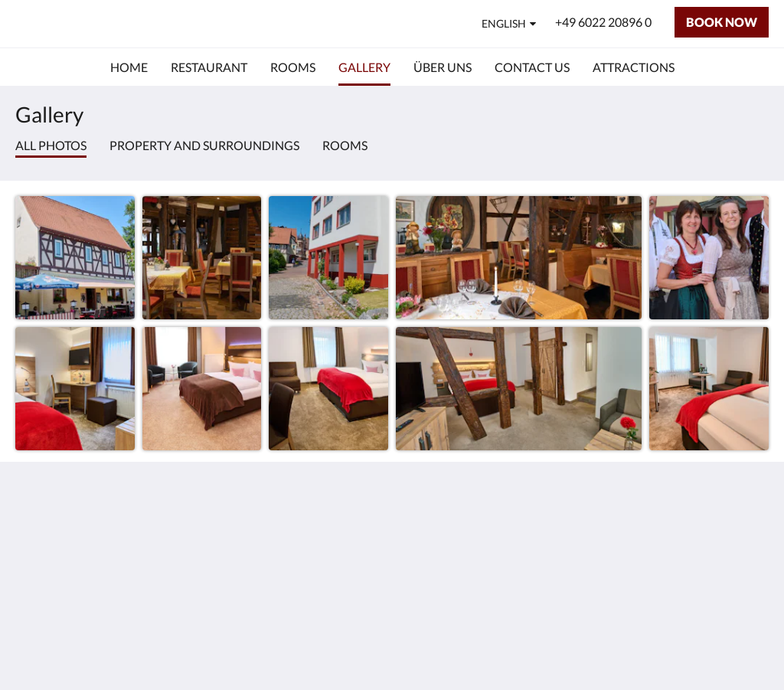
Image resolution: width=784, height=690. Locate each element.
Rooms (345, 145)
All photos (51, 145)
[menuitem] (129, 67)
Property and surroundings (204, 145)
